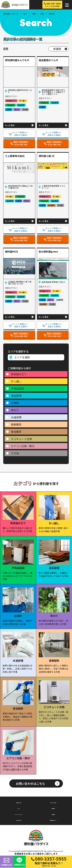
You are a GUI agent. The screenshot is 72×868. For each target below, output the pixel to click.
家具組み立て (19, 374)
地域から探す (19, 802)
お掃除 (15, 403)
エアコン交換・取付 (23, 446)
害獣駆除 (16, 424)
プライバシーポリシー (19, 814)
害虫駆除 (16, 432)
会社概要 (53, 814)
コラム (19, 808)
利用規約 (53, 808)
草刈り (15, 410)
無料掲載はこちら (53, 820)
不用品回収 (18, 388)
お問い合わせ (19, 820)
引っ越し (16, 381)
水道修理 (16, 417)
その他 (15, 453)
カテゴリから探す (53, 802)
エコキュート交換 (21, 439)
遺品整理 (16, 396)
